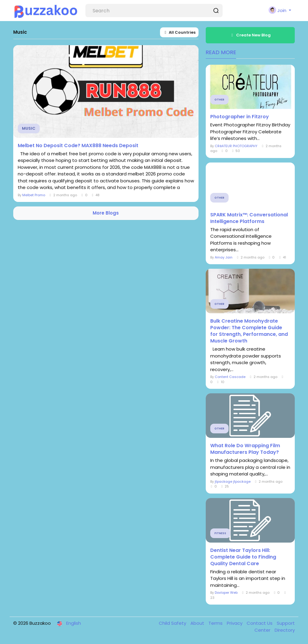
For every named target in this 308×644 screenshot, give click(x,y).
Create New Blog (250, 35)
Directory (285, 630)
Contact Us (260, 623)
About (198, 623)
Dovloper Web (226, 593)
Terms (216, 623)
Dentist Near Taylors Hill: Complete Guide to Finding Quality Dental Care (243, 557)
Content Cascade (230, 377)
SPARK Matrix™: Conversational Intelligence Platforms (249, 218)
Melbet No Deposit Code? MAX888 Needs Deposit (78, 146)
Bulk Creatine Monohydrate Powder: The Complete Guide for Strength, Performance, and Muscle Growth (249, 331)
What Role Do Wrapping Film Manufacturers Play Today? (245, 449)
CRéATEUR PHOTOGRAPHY (236, 146)
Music (29, 128)
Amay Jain (224, 257)
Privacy (235, 623)
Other (219, 100)
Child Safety (173, 623)
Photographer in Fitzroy (240, 117)
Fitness (220, 533)
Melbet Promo (34, 195)
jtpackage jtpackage (233, 481)
